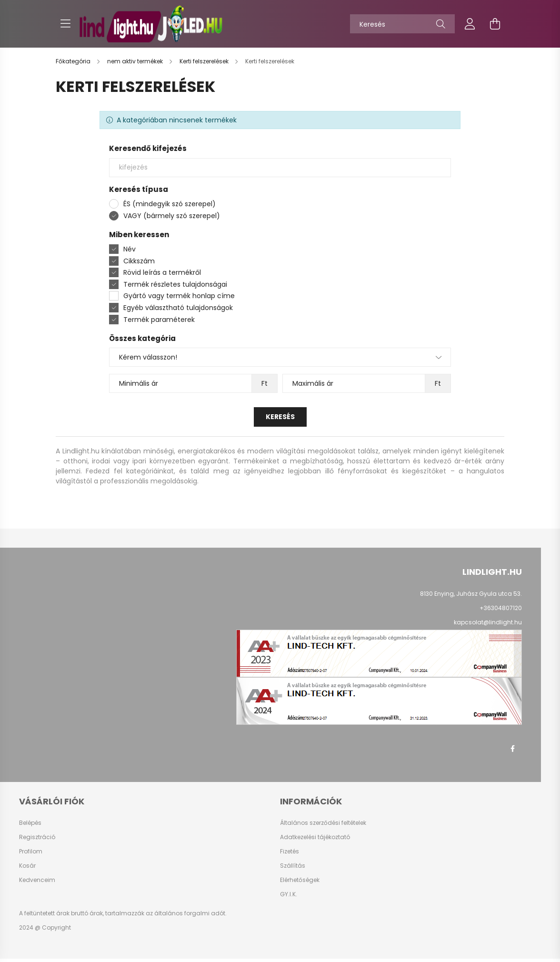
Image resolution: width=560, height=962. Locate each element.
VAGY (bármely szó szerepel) (172, 216)
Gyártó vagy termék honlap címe (179, 296)
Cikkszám (139, 261)
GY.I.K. (289, 894)
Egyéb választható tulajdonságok (178, 308)
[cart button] (495, 24)
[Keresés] (402, 24)
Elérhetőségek (300, 880)
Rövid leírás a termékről (162, 272)
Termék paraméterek (159, 320)
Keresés (280, 417)
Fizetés (290, 852)
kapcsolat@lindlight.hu (488, 622)
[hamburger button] (65, 24)
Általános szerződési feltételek (323, 823)
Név (130, 249)
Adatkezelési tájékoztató (315, 837)
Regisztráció (37, 837)
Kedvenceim (37, 880)
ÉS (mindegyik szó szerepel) (170, 204)
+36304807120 (501, 608)
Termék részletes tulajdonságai (175, 284)
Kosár (27, 866)
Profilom (31, 852)
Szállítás (293, 866)
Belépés (30, 823)
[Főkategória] (74, 61)
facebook (512, 749)
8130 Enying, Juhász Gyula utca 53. (471, 594)
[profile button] (470, 24)
